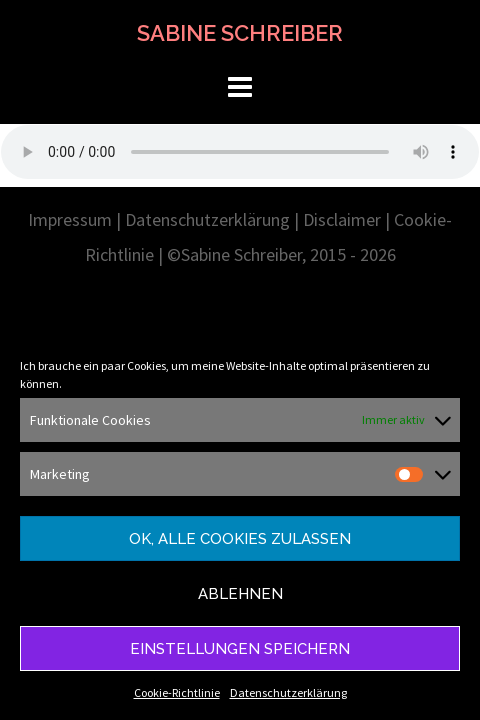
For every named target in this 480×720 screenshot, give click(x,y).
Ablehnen (240, 594)
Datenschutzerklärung (288, 692)
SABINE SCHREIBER (240, 33)
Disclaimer (342, 219)
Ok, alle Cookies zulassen (240, 539)
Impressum (70, 219)
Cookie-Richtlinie (177, 692)
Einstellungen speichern (240, 649)
